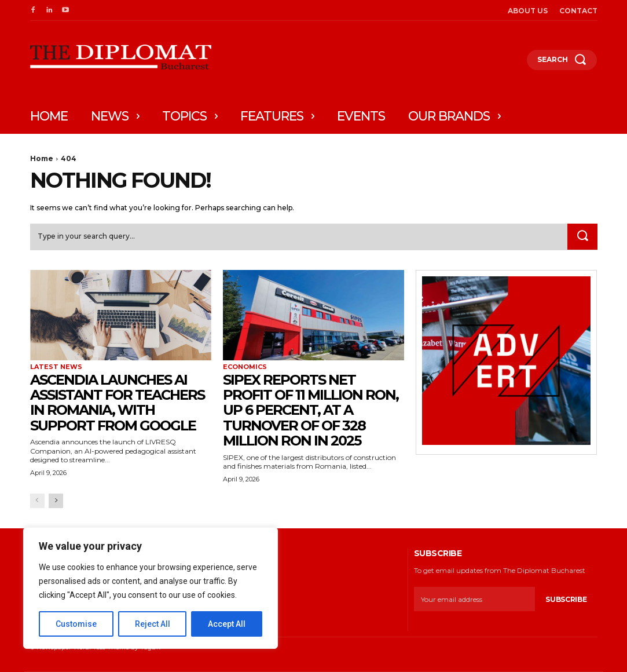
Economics (245, 368)
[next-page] (56, 501)
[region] (151, 588)
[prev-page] (37, 501)
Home (42, 158)
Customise (76, 624)
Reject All (153, 624)
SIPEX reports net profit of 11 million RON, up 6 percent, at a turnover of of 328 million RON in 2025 (311, 410)
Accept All (227, 624)
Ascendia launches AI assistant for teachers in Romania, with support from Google (117, 403)
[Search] (582, 237)
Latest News (56, 368)
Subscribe (566, 599)
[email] (474, 600)
